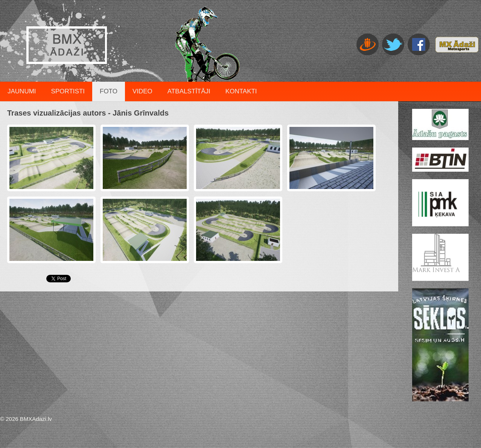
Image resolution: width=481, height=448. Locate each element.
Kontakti (241, 91)
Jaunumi (22, 91)
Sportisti (68, 91)
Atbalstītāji (189, 91)
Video (142, 91)
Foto (109, 91)
